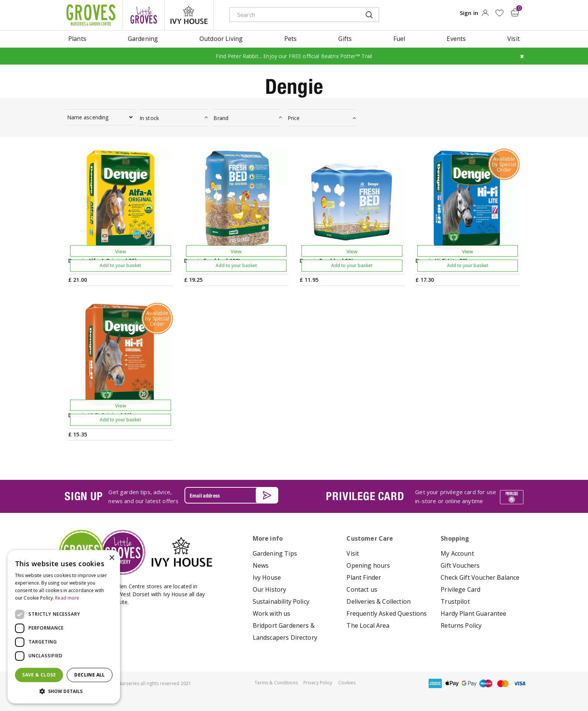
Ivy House (267, 577)
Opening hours (368, 565)
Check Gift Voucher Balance (480, 577)
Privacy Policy (318, 683)
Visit (353, 553)
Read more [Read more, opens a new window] (67, 598)
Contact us (362, 589)
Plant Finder (364, 577)
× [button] (112, 558)
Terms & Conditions (276, 683)
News (261, 565)
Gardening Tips (275, 553)
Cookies (347, 683)
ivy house (189, 15)
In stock (149, 118)
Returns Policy (461, 625)
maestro (486, 683)
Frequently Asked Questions (387, 613)
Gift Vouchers (460, 565)
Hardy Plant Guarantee (473, 613)
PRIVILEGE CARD (365, 496)
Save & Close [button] (39, 675)
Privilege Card (460, 589)
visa (520, 683)
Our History (270, 589)
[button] (64, 691)
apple (452, 683)
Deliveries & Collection (379, 601)
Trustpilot (455, 601)
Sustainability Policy (281, 601)
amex (435, 683)
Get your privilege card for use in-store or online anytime (456, 496)
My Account (457, 553)
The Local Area (368, 625)
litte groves (144, 15)
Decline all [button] (89, 675)
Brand (221, 118)
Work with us (272, 613)
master (503, 683)
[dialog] (64, 627)
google (469, 683)
